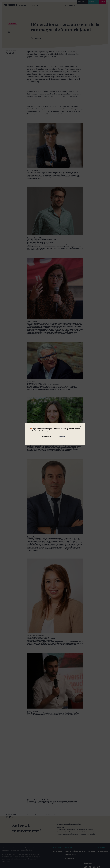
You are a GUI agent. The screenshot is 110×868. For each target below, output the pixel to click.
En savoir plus (46, 436)
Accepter (62, 436)
